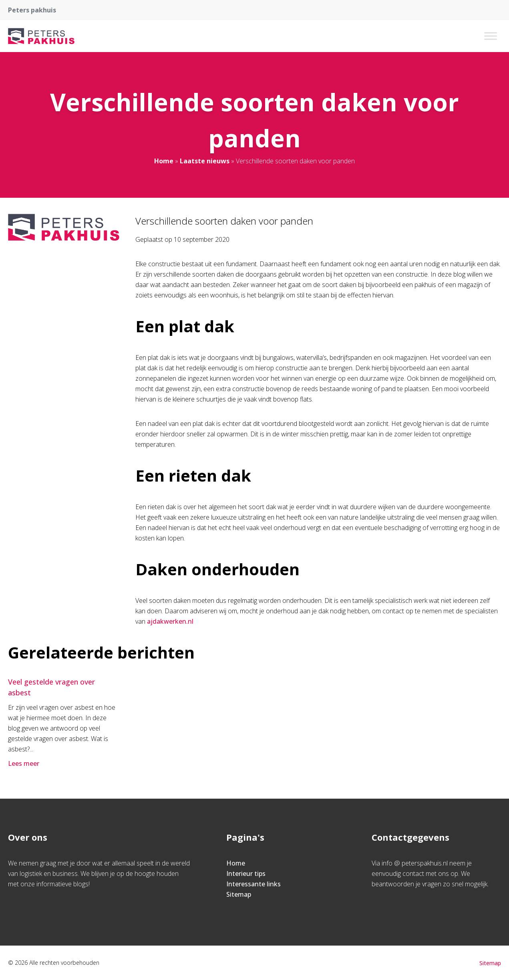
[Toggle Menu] (491, 36)
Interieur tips (246, 874)
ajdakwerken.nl (170, 621)
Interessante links (253, 884)
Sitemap (239, 894)
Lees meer (24, 763)
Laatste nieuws (205, 161)
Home (164, 161)
